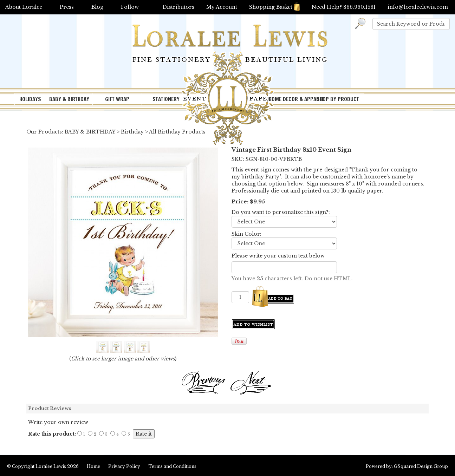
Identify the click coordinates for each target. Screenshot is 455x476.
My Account (222, 7)
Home (93, 466)
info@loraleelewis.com (418, 7)
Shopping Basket (274, 7)
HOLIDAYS (30, 99)
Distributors (178, 7)
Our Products (44, 132)
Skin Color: (246, 234)
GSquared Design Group (421, 466)
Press (67, 7)
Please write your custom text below (278, 256)
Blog (97, 7)
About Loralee (24, 7)
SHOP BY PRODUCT (338, 99)
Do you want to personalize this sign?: (281, 212)
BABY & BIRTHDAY (69, 99)
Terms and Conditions (172, 466)
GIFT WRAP (117, 99)
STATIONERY (166, 99)
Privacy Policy (124, 466)
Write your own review (58, 422)
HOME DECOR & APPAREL (290, 99)
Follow (130, 7)
